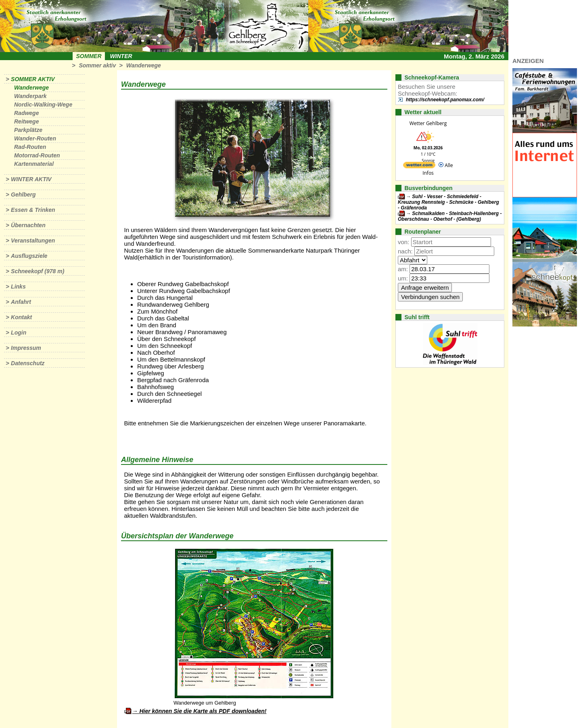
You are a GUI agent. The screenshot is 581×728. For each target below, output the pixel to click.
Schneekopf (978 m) (38, 271)
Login (19, 333)
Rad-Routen (30, 147)
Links (18, 287)
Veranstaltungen (33, 241)
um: (403, 278)
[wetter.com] (419, 166)
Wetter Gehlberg (428, 123)
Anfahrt (21, 302)
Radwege (26, 113)
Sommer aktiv (97, 65)
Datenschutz (28, 363)
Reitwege (26, 121)
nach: (405, 251)
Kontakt (21, 317)
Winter (121, 56)
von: (403, 242)
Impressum (26, 348)
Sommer (89, 56)
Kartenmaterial (34, 164)
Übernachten (28, 225)
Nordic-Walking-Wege (43, 105)
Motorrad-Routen (37, 155)
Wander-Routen (35, 138)
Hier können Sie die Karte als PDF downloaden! (203, 711)
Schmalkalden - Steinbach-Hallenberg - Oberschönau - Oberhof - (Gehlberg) (450, 216)
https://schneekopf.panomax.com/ (445, 100)
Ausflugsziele (29, 256)
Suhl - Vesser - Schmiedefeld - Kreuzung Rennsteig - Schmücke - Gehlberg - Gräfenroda (448, 202)
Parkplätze (28, 130)
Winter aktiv (31, 179)
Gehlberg (23, 195)
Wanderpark (30, 96)
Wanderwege (144, 65)
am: (403, 269)
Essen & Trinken (33, 210)
